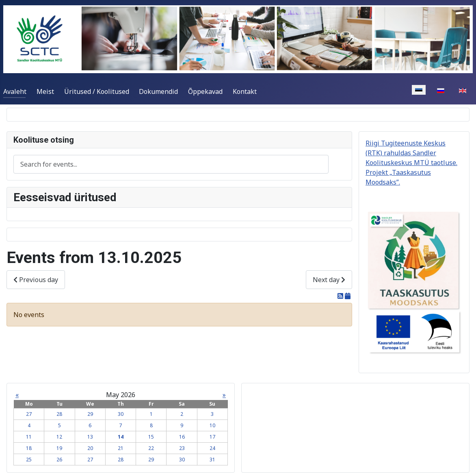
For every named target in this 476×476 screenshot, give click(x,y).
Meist (45, 91)
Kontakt (245, 91)
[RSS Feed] (341, 296)
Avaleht (15, 91)
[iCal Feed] (348, 296)
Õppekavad (205, 91)
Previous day (36, 280)
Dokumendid (158, 91)
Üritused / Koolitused (97, 91)
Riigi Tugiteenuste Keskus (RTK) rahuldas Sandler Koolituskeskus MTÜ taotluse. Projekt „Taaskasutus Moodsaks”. (411, 163)
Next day (329, 280)
